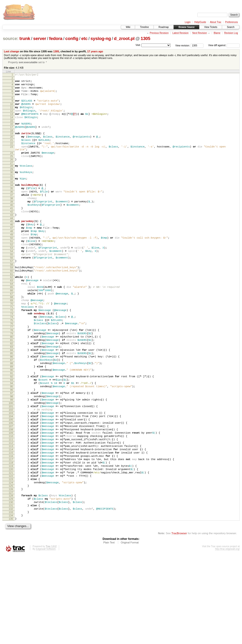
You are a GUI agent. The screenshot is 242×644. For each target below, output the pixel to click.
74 (12, 362)
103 (11, 479)
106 (11, 491)
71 (12, 350)
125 (11, 567)
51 (12, 271)
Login (188, 22)
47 (12, 255)
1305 (145, 38)
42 (12, 236)
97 (12, 455)
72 (12, 354)
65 (12, 326)
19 (12, 144)
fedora (56, 38)
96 (12, 451)
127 (11, 575)
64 (12, 322)
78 (12, 378)
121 (11, 551)
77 (12, 374)
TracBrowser (179, 622)
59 (12, 303)
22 (12, 156)
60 (12, 307)
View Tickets (211, 27)
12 (12, 118)
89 (12, 422)
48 (12, 259)
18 (12, 141)
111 (11, 511)
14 (12, 126)
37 (12, 216)
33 (12, 201)
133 (11, 599)
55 (12, 288)
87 (12, 414)
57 (12, 296)
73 (12, 358)
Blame (217, 33)
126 (11, 571)
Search (231, 27)
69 (12, 342)
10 (12, 110)
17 (12, 137)
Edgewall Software (46, 637)
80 (12, 386)
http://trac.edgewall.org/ (227, 637)
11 (12, 114)
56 (12, 292)
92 (12, 435)
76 (12, 370)
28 (12, 183)
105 (11, 487)
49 (12, 263)
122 (11, 555)
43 (12, 240)
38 (12, 220)
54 (12, 284)
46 (12, 251)
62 (12, 314)
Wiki (128, 27)
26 (12, 176)
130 (11, 586)
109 (11, 503)
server (40, 38)
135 (11, 607)
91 (12, 431)
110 (11, 507)
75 (12, 366)
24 (12, 168)
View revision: (183, 45)
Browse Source (186, 27)
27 (12, 180)
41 (12, 232)
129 (11, 582)
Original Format (130, 631)
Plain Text (109, 631)
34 (12, 204)
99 (12, 463)
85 (12, 406)
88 (12, 418)
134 (11, 603)
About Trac (216, 22)
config (72, 38)
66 (12, 330)
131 (11, 591)
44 (12, 244)
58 (12, 300)
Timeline (144, 27)
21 (12, 152)
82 (12, 394)
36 (12, 212)
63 (12, 318)
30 (12, 190)
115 (11, 527)
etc (84, 38)
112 (11, 515)
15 (12, 130)
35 (12, 208)
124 (11, 563)
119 (11, 543)
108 (11, 499)
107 (11, 495)
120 (11, 547)
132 (11, 595)
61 (12, 311)
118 (11, 539)
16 (12, 133)
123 (11, 559)
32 (12, 197)
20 (12, 148)
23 (12, 160)
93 (12, 439)
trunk (25, 38)
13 (12, 122)
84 (12, 402)
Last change (12, 51)
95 (12, 447)
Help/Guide (200, 22)
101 (11, 471)
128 (11, 578)
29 (12, 187)
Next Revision (200, 33)
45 (12, 247)
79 (12, 382)
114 (11, 523)
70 (12, 346)
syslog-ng (101, 38)
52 (12, 275)
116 (11, 531)
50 (12, 267)
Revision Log (231, 33)
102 (11, 475)
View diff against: (224, 45)
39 (12, 224)
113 (11, 519)
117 (11, 535)
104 (11, 483)
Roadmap (164, 27)
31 (12, 194)
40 (12, 228)
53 (12, 280)
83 (12, 398)
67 (12, 334)
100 (11, 467)
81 (12, 390)
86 (12, 410)
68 (12, 338)
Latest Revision (180, 33)
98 (12, 459)
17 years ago (95, 51)
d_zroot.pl (124, 38)
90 (12, 426)
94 (12, 443)
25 (12, 172)
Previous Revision (159, 33)
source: (11, 38)
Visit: (138, 45)
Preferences (232, 22)
